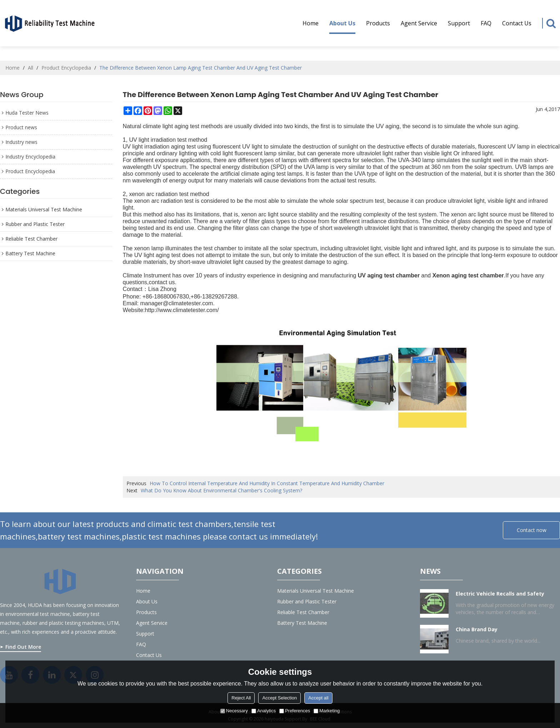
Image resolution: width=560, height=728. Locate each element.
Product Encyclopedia (66, 68)
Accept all (318, 698)
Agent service (419, 23)
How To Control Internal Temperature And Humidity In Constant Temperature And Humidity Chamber (267, 483)
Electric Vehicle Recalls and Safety (500, 594)
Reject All (241, 698)
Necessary (234, 711)
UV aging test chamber (389, 275)
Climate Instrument (147, 275)
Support (459, 23)
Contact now (532, 530)
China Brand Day (477, 629)
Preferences (295, 711)
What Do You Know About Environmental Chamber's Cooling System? (221, 490)
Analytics (264, 711)
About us (342, 27)
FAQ (486, 23)
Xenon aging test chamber (468, 275)
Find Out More (23, 647)
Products (378, 23)
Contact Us (517, 23)
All (31, 68)
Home (311, 23)
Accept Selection (279, 698)
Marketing (327, 711)
